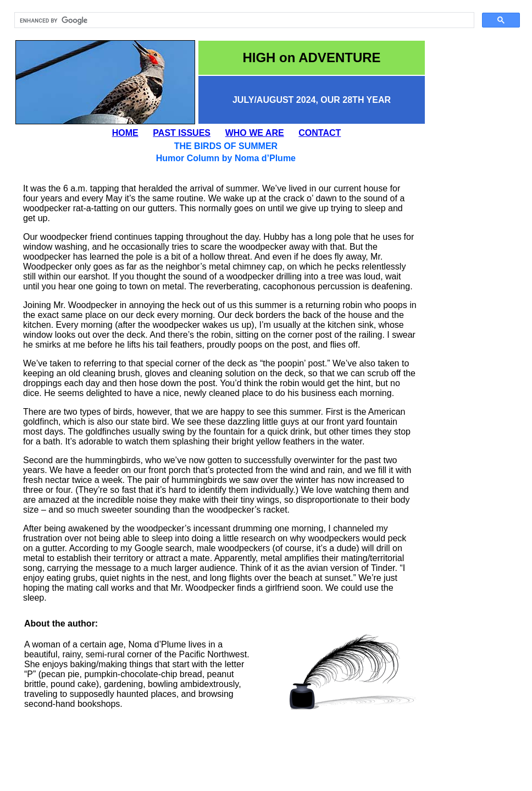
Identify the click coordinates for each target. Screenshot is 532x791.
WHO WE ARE (255, 133)
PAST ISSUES (182, 133)
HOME (125, 133)
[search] (243, 20)
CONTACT (320, 133)
